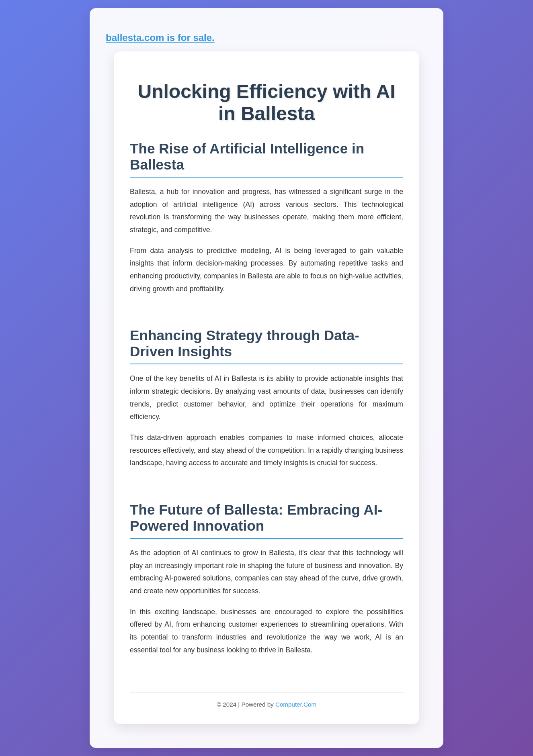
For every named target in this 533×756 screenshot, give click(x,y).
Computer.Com (296, 704)
